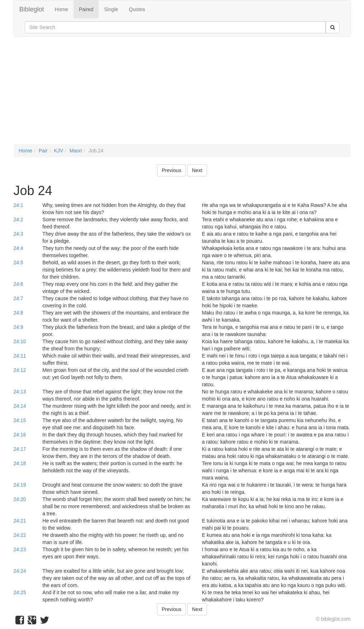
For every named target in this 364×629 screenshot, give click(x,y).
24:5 (18, 263)
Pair (43, 151)
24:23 (20, 549)
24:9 (18, 327)
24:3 (18, 234)
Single (111, 9)
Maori (76, 151)
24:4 (18, 248)
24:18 (20, 463)
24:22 (20, 535)
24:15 (20, 420)
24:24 (20, 571)
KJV (58, 151)
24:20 (20, 499)
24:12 (20, 370)
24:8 (18, 313)
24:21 (20, 521)
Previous (171, 170)
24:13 (20, 392)
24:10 (20, 341)
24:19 (20, 485)
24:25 (20, 592)
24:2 (18, 219)
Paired (86, 9)
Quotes (137, 9)
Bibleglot (32, 9)
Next (197, 170)
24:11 (20, 356)
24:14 (20, 406)
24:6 (18, 284)
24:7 (18, 298)
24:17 (20, 449)
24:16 (20, 435)
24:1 (18, 205)
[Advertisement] (182, 94)
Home (62, 9)
